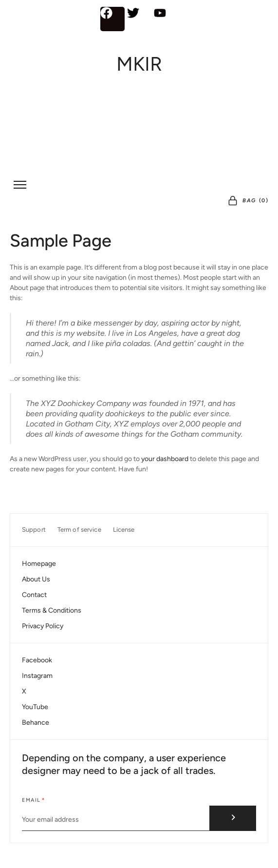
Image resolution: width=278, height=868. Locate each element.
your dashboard (165, 459)
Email (31, 800)
